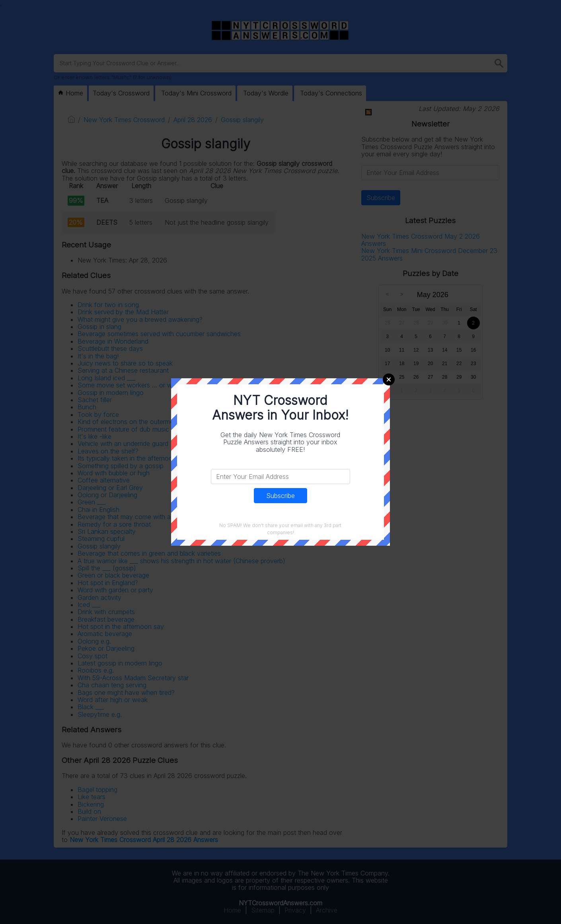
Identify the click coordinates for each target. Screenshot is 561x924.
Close (389, 379)
